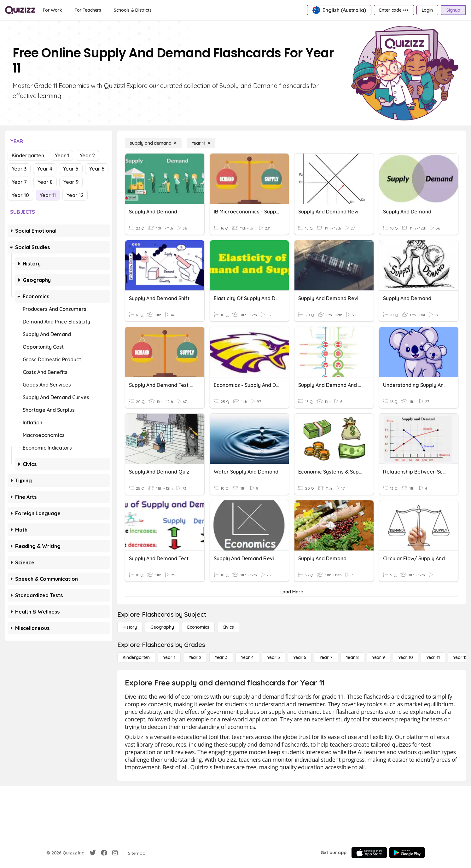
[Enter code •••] (394, 10)
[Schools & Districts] (133, 10)
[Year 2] (195, 657)
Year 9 (71, 182)
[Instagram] (115, 853)
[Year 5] (273, 657)
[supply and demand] (153, 143)
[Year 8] (352, 657)
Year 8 (45, 182)
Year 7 (19, 182)
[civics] (228, 627)
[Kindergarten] (136, 657)
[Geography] (162, 627)
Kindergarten (28, 155)
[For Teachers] (88, 10)
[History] (130, 627)
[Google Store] (407, 853)
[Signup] (453, 10)
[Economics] (198, 627)
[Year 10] (406, 657)
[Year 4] (247, 657)
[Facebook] (104, 853)
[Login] (427, 10)
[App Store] (369, 853)
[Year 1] (169, 657)
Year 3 (19, 169)
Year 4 (45, 169)
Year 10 (20, 195)
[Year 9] (378, 657)
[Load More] (292, 592)
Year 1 (62, 155)
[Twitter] (93, 853)
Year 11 (48, 195)
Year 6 (97, 169)
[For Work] (52, 10)
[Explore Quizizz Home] (20, 10)
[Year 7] (326, 657)
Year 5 (71, 169)
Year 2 (87, 155)
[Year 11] (201, 143)
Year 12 (75, 195)
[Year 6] (300, 657)
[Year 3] (221, 657)
